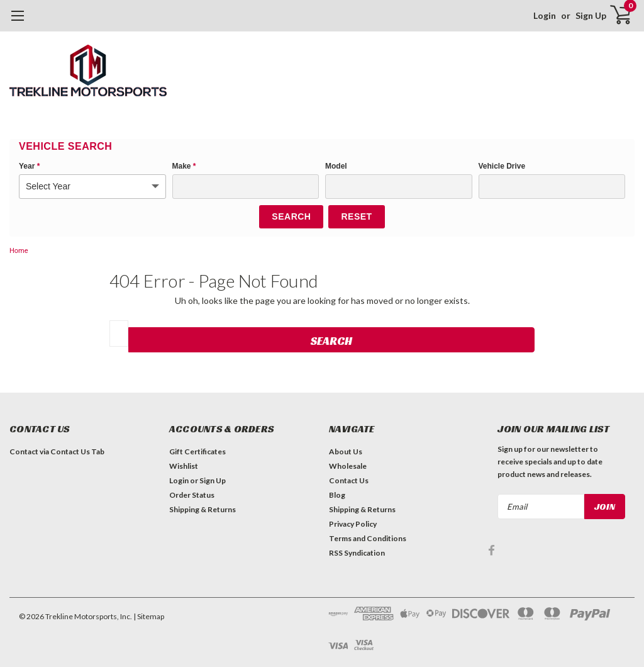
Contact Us (349, 480)
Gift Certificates (197, 451)
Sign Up (591, 15)
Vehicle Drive (502, 166)
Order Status (192, 495)
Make (184, 166)
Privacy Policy (353, 524)
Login (545, 15)
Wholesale (348, 466)
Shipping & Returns (203, 509)
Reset (356, 216)
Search (291, 216)
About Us (346, 451)
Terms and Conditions (368, 538)
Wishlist (184, 466)
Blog (337, 495)
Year (29, 166)
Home (19, 251)
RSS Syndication (357, 553)
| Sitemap (149, 616)
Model (336, 166)
